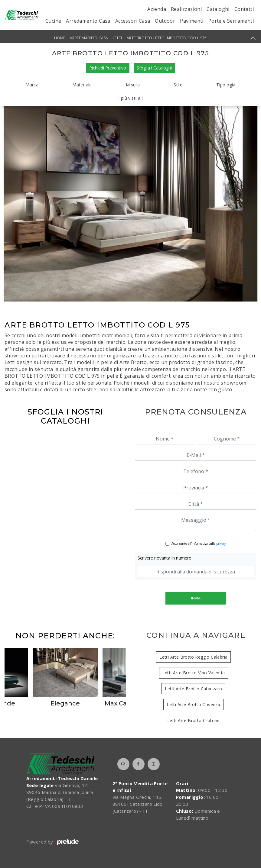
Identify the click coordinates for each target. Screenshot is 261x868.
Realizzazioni (186, 9)
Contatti (244, 9)
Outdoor (165, 21)
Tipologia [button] (226, 85)
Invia (196, 598)
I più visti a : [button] (130, 98)
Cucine (53, 21)
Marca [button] (32, 85)
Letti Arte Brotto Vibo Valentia (194, 673)
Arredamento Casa (88, 21)
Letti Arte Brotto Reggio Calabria (193, 657)
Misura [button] (133, 85)
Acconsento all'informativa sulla (199, 544)
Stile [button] (178, 85)
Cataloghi (218, 9)
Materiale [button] (82, 85)
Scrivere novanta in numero (165, 558)
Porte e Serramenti (231, 21)
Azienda (157, 9)
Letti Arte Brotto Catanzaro (193, 689)
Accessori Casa (133, 21)
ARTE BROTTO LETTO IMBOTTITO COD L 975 (167, 38)
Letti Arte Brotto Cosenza (193, 704)
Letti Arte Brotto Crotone (194, 720)
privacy (221, 544)
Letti (117, 38)
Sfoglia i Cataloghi (155, 68)
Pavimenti (192, 21)
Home (60, 38)
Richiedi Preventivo (108, 68)
